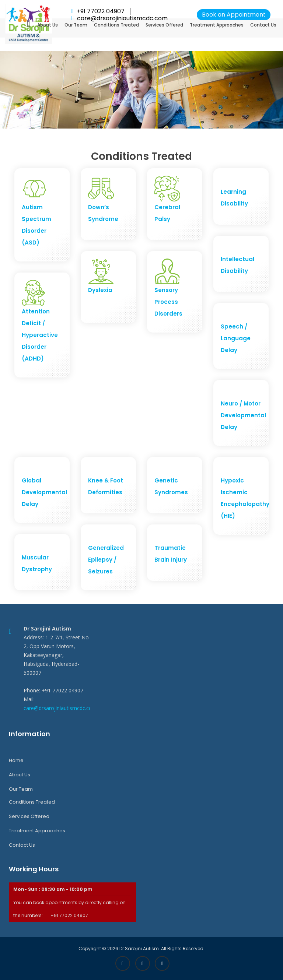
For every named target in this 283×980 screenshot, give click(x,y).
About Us (48, 25)
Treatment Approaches (217, 25)
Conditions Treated (116, 25)
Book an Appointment (234, 15)
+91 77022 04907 (101, 11)
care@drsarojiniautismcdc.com (60, 708)
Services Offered (164, 25)
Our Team (76, 25)
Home (16, 760)
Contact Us (263, 25)
